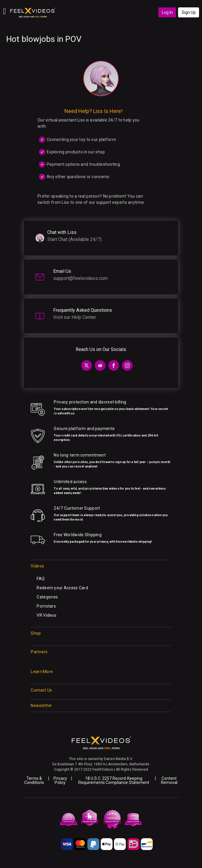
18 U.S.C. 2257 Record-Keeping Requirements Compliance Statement (114, 780)
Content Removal (169, 780)
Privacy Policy (60, 780)
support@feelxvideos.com (80, 278)
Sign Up (189, 12)
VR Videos (47, 615)
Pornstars (46, 606)
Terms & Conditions (34, 780)
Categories (47, 597)
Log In (167, 12)
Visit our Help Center (75, 317)
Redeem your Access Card (62, 588)
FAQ (41, 579)
